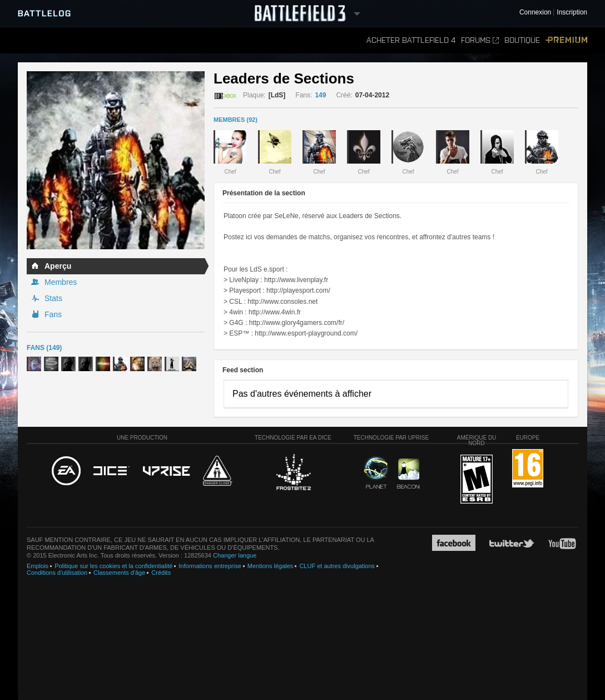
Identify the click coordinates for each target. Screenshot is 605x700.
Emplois (38, 566)
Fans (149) (44, 348)
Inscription (572, 13)
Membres (61, 282)
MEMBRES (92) (235, 120)
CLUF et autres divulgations (337, 566)
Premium (566, 40)
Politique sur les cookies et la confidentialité (113, 566)
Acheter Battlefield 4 (411, 40)
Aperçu (58, 266)
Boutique (522, 40)
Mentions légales (271, 566)
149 (320, 95)
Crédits (161, 573)
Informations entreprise (210, 566)
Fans (53, 314)
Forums (480, 40)
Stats (53, 298)
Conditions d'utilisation (57, 573)
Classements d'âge (119, 573)
